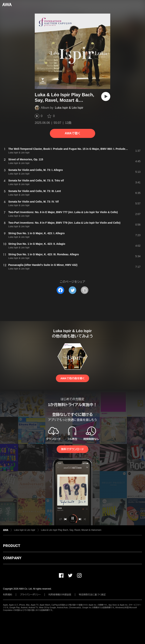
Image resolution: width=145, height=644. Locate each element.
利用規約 (8, 595)
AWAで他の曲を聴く (72, 378)
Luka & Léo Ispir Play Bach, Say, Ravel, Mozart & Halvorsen (71, 530)
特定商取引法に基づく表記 (92, 595)
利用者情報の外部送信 (60, 595)
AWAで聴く (72, 133)
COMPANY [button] (12, 558)
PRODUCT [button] (12, 546)
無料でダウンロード (72, 449)
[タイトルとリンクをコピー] (85, 290)
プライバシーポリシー (30, 595)
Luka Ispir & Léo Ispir (69, 108)
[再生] (106, 96)
